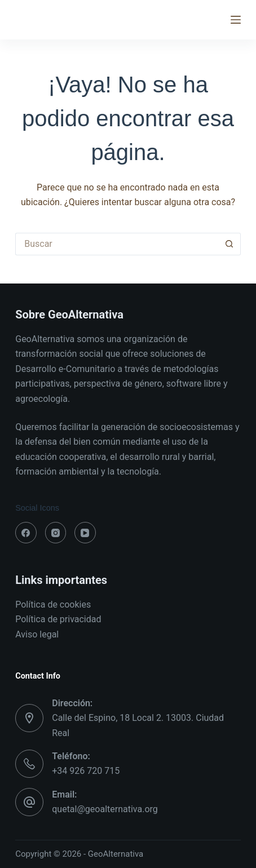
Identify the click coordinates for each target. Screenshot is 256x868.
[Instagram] (56, 533)
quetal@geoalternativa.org (105, 809)
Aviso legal (37, 634)
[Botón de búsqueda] (229, 244)
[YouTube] (85, 533)
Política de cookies (53, 604)
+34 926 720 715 (86, 771)
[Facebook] (26, 533)
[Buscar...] (117, 244)
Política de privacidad (58, 619)
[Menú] (236, 20)
